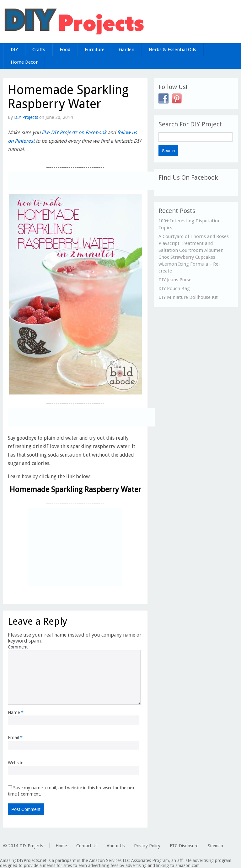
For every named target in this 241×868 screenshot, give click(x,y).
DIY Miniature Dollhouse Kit (188, 297)
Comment (18, 647)
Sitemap (215, 846)
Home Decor (24, 62)
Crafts (39, 50)
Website (16, 763)
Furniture (95, 50)
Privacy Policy (147, 846)
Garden (127, 50)
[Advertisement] (81, 181)
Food (65, 50)
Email (15, 738)
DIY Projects (26, 117)
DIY (14, 50)
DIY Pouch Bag (174, 288)
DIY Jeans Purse (175, 280)
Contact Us (87, 846)
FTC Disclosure (184, 846)
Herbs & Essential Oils (172, 50)
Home (61, 846)
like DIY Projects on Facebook (74, 132)
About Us (116, 846)
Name (16, 712)
